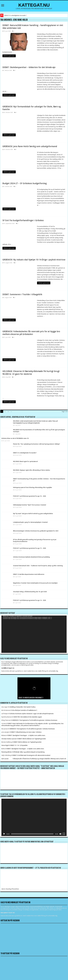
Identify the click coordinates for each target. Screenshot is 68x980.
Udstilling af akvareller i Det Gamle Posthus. (23, 707)
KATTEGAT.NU (34, 5)
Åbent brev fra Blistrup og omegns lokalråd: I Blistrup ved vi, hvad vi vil (44, 759)
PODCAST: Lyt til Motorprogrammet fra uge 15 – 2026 (29, 548)
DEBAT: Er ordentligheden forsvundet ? (15, 15)
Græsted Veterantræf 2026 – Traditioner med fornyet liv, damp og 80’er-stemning (38, 566)
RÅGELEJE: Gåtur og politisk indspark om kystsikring (29, 752)
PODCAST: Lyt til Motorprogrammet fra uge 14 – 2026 (29, 600)
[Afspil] (4, 834)
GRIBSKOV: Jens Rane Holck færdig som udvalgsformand (30, 146)
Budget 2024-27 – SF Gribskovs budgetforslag (25, 183)
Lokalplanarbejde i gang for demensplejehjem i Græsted (30, 522)
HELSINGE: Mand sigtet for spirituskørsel (25, 461)
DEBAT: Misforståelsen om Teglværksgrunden (32, 739)
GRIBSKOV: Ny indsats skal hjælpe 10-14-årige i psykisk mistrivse (34, 260)
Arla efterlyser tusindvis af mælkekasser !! (24, 710)
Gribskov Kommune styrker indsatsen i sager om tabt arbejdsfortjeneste (32, 714)
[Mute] (60, 834)
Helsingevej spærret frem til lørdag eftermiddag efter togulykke (33, 487)
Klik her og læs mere (9, 56)
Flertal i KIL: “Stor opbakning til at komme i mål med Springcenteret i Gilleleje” (37, 444)
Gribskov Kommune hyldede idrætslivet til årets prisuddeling (31, 557)
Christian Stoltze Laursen (9, 739)
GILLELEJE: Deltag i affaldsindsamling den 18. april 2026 (30, 592)
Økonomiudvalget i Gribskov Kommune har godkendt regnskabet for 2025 (36, 531)
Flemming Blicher (7, 752)
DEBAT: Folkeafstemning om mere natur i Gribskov (26, 732)
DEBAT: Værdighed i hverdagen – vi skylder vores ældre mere (26, 735)
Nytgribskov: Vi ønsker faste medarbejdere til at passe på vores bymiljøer (35, 583)
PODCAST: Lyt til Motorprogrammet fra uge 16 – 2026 (29, 496)
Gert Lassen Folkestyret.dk (11, 759)
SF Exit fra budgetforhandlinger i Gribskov (23, 220)
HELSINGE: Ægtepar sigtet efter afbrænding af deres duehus (32, 470)
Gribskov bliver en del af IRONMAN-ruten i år (15, 438)
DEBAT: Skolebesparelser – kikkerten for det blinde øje (29, 67)
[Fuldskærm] (64, 834)
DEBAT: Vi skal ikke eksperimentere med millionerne (29, 574)
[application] (34, 634)
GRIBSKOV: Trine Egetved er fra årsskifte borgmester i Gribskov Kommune (35, 720)
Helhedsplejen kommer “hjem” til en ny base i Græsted (30, 505)
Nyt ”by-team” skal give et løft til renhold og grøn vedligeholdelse (33, 514)
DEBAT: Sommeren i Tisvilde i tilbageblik (22, 294)
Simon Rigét (5, 745)
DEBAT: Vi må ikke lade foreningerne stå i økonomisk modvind (32, 755)
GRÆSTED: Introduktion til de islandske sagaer (28, 717)
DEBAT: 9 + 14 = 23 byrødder (19, 745)
